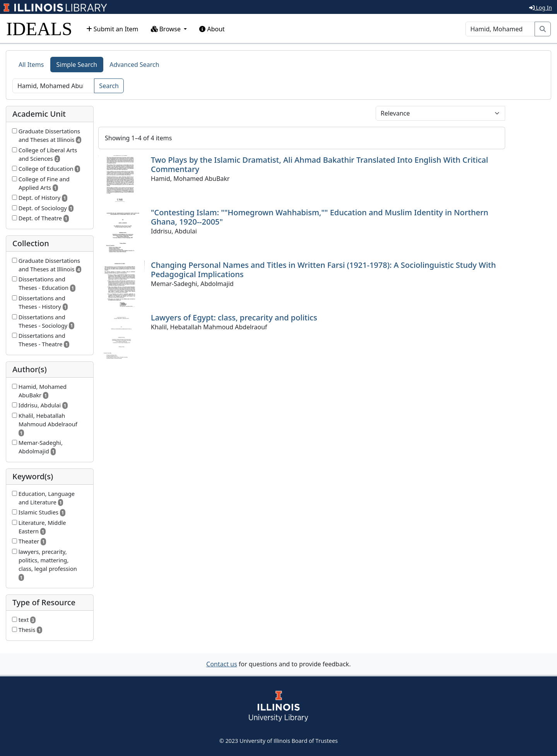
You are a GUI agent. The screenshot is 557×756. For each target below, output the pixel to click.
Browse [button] (167, 29)
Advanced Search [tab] (134, 65)
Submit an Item (112, 29)
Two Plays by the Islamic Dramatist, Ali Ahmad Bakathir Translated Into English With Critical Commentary (320, 164)
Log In (541, 8)
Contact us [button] (222, 664)
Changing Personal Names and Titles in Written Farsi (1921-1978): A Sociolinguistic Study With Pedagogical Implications (323, 270)
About (212, 29)
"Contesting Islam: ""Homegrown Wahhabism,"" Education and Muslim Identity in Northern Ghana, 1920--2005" (320, 217)
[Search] (500, 29)
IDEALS (39, 29)
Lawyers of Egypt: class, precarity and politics (234, 318)
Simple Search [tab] (77, 65)
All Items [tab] (31, 65)
